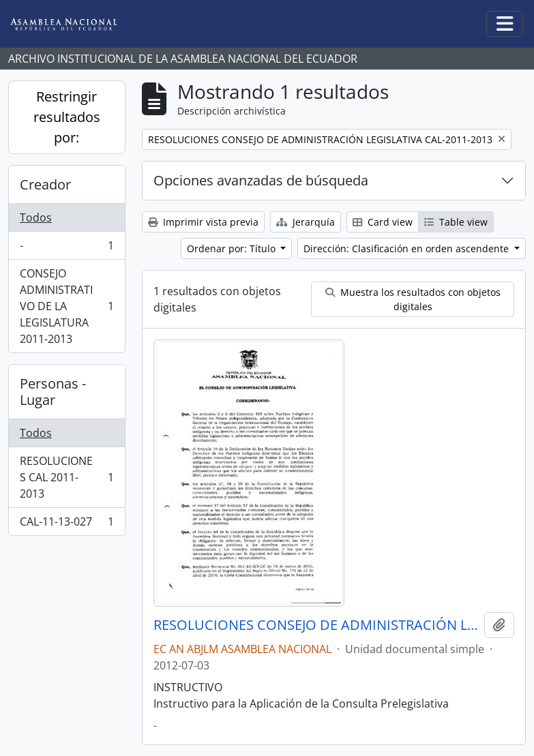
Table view (456, 222)
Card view (383, 222)
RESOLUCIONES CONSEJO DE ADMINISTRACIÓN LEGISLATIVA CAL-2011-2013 (316, 625)
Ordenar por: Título (233, 248)
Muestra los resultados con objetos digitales (413, 299)
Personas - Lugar (53, 392)
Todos (36, 217)
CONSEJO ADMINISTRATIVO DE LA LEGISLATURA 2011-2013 (66, 306)
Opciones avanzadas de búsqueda (261, 180)
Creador (45, 184)
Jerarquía (306, 222)
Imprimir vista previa (203, 222)
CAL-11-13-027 (66, 524)
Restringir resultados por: (67, 117)
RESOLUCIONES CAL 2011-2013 (66, 477)
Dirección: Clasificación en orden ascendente (407, 248)
